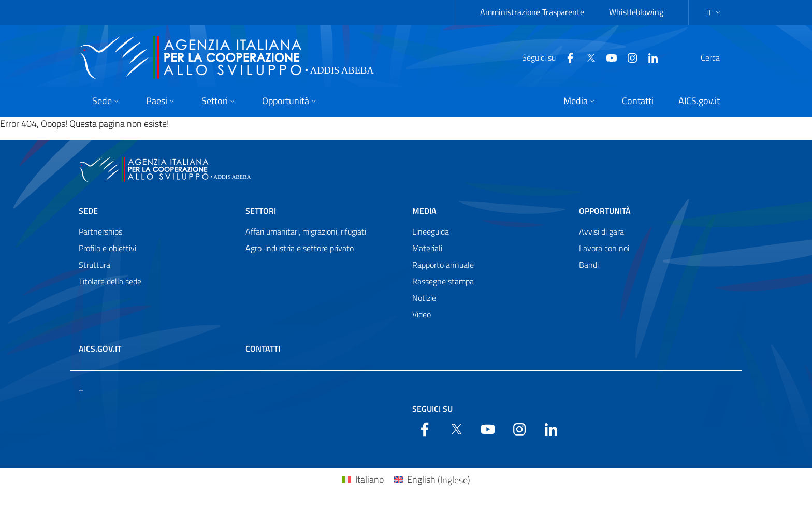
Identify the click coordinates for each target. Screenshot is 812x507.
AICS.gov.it (100, 349)
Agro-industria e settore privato (300, 248)
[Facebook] (545, 57)
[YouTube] (587, 57)
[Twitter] (566, 57)
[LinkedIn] (628, 57)
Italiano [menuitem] (369, 479)
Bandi (589, 265)
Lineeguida (431, 231)
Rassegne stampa (443, 281)
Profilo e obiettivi (107, 248)
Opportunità (605, 211)
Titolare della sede (110, 281)
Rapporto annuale (443, 265)
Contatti (263, 349)
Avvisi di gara (601, 231)
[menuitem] (363, 480)
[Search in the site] (720, 57)
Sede (88, 211)
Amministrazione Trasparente (532, 12)
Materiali (427, 248)
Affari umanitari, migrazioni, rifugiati (306, 231)
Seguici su (432, 409)
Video (422, 314)
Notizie (424, 298)
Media (424, 211)
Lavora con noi (604, 248)
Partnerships (100, 231)
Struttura (95, 265)
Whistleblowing (636, 12)
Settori (261, 211)
